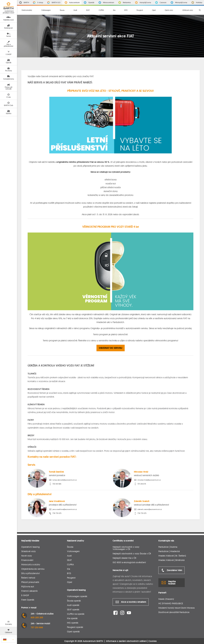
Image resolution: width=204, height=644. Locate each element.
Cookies (153, 641)
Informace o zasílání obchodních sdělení (126, 641)
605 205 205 (37, 618)
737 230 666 (37, 627)
